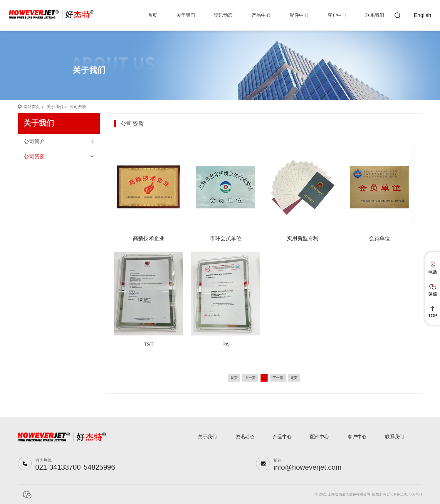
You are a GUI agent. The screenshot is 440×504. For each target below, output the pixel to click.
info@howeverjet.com (307, 467)
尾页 (294, 378)
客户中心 (337, 15)
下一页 (278, 378)
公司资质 (78, 107)
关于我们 (186, 15)
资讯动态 (223, 15)
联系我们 (375, 15)
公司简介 (34, 141)
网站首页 (32, 107)
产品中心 (261, 15)
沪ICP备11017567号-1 (405, 494)
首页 (152, 15)
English (423, 15)
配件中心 (299, 15)
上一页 (250, 378)
